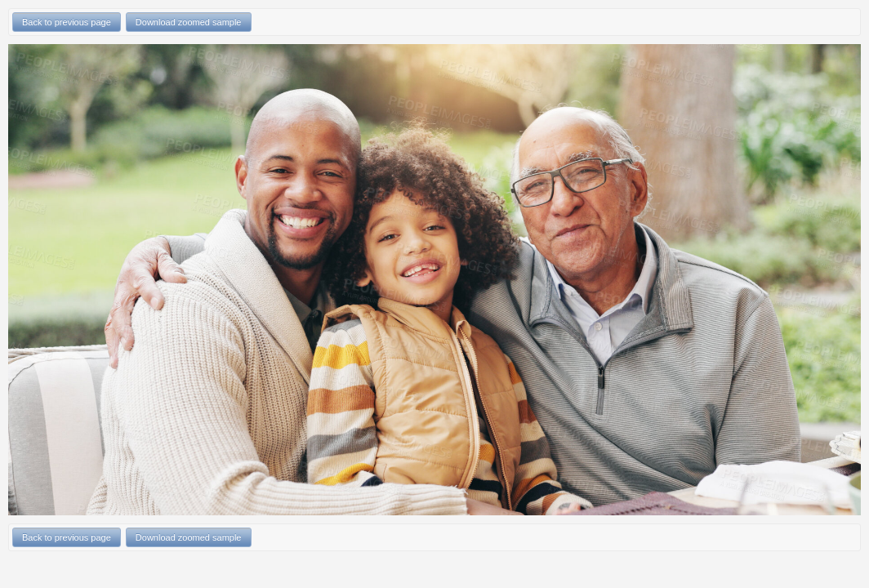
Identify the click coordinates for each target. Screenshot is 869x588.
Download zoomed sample (189, 22)
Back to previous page (67, 22)
